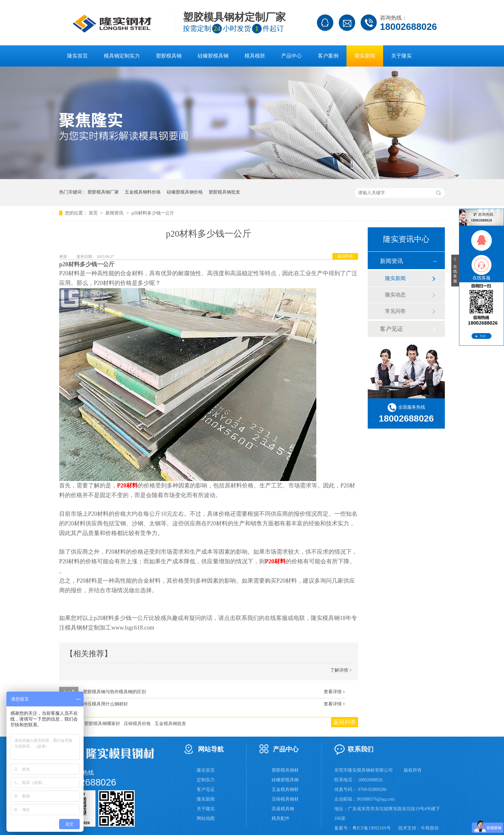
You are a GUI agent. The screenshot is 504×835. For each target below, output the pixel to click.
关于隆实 (401, 56)
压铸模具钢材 (285, 799)
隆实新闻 (365, 56)
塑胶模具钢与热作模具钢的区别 (114, 692)
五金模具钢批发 (170, 724)
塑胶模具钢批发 (224, 192)
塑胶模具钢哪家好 (102, 724)
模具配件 (281, 818)
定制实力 (206, 780)
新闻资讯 (115, 213)
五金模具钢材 (285, 790)
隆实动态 (395, 295)
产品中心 (292, 56)
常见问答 (395, 311)
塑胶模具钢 (169, 56)
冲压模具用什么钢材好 (105, 704)
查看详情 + (334, 692)
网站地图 (206, 818)
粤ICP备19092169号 (372, 828)
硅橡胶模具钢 (213, 56)
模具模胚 (255, 56)
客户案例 (328, 56)
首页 (94, 213)
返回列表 (345, 256)
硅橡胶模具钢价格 (185, 192)
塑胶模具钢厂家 (103, 192)
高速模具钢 (283, 809)
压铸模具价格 (137, 724)
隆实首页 (77, 56)
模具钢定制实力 (122, 56)
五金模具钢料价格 (143, 192)
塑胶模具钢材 (285, 770)
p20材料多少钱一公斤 (153, 213)
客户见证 (392, 329)
